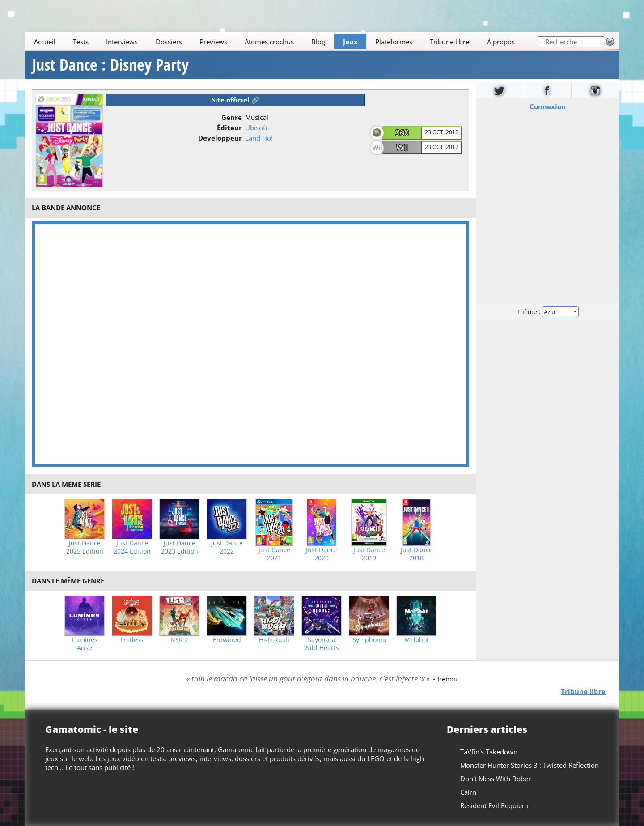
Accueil (45, 42)
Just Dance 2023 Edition (180, 547)
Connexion (548, 106)
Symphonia (369, 640)
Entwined (227, 640)
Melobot (417, 640)
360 (402, 132)
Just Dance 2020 (322, 554)
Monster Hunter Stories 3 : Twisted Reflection (530, 765)
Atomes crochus (269, 42)
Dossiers (169, 42)
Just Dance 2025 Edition (85, 547)
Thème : (547, 312)
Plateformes (394, 42)
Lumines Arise (85, 644)
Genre (232, 117)
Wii (402, 147)
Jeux (350, 42)
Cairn (468, 792)
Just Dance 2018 (417, 554)
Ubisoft (256, 128)
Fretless (132, 640)
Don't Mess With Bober (496, 779)
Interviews (122, 42)
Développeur (220, 138)
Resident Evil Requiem (494, 805)
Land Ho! (259, 138)
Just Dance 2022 (227, 547)
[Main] (281, 41)
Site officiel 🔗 (236, 100)
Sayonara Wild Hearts (322, 644)
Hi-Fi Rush (274, 640)
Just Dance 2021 (274, 554)
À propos (501, 42)
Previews (213, 42)
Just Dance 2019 (369, 554)
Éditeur (229, 128)
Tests (81, 42)
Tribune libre (449, 42)
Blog (318, 42)
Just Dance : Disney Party (110, 65)
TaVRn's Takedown (489, 752)
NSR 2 (179, 640)
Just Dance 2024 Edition (132, 547)
